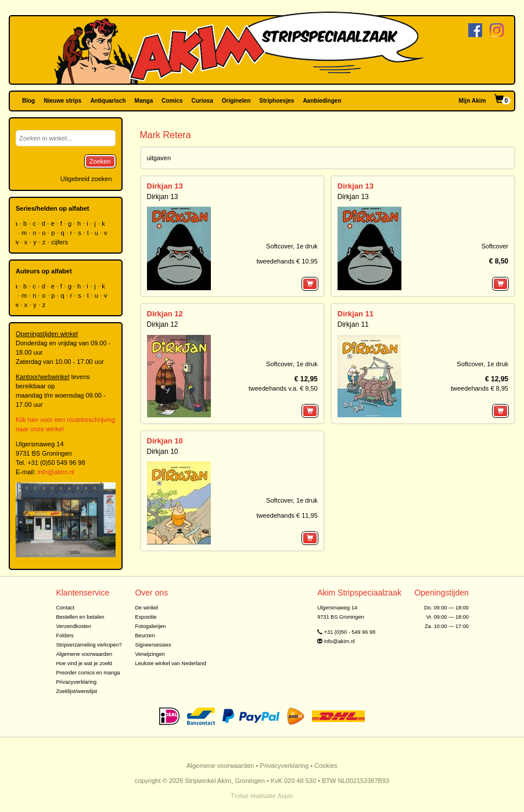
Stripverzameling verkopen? (89, 645)
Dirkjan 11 (356, 314)
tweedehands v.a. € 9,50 (283, 388)
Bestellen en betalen (80, 617)
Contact (65, 608)
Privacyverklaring (76, 682)
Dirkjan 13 (165, 186)
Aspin (285, 796)
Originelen (236, 101)
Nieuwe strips (62, 101)
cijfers (60, 242)
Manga (144, 101)
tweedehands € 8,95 (480, 388)
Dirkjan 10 (165, 441)
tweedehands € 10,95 (287, 261)
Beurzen (145, 636)
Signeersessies (153, 645)
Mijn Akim (473, 101)
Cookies (326, 766)
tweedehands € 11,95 (287, 515)
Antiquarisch (108, 101)
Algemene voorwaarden (84, 654)
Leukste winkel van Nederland (170, 663)
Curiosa (202, 101)
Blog (28, 101)
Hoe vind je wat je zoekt (84, 663)
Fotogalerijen (150, 626)
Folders (65, 636)
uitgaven (159, 158)
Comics (172, 101)
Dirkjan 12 (165, 314)
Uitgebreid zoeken (86, 179)
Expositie (146, 617)
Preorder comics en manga (88, 673)
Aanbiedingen (322, 101)
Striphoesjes (277, 101)
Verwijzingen (150, 654)
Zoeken (100, 161)
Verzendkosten (73, 626)
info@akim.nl (56, 472)
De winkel (146, 608)
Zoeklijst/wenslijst (76, 691)
